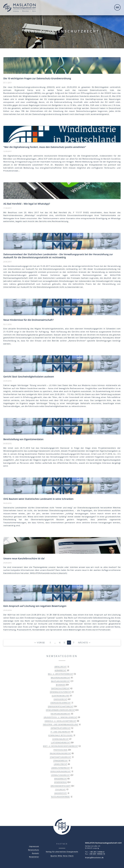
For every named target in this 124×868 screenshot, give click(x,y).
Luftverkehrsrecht (60, 743)
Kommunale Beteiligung (60, 735)
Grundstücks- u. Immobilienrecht (60, 717)
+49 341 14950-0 (97, 852)
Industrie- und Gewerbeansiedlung (60, 724)
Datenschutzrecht (60, 688)
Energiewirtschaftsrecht (61, 706)
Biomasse (61, 685)
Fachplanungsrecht (60, 714)
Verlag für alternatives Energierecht (62, 852)
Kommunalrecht (61, 739)
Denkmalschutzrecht (61, 692)
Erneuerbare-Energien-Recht (60, 710)
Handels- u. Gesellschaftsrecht (60, 721)
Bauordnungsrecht (60, 678)
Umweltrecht (61, 764)
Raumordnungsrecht (60, 753)
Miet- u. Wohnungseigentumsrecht (60, 746)
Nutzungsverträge (60, 797)
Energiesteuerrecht (61, 703)
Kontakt (35, 853)
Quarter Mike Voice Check (62, 856)
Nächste (84, 643)
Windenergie (61, 782)
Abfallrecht (61, 667)
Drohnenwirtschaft (61, 786)
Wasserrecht (61, 779)
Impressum (34, 846)
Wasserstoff (61, 793)
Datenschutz (34, 850)
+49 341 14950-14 (97, 854)
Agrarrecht (60, 670)
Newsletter (34, 857)
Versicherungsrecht (60, 771)
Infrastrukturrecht (61, 728)
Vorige (40, 643)
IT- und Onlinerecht (60, 732)
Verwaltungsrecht (60, 775)
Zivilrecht (60, 789)
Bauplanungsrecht (60, 681)
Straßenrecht (61, 761)
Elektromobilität (61, 696)
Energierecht (60, 699)
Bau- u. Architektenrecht (60, 674)
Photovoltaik (60, 750)
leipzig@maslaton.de (94, 857)
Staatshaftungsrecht (61, 757)
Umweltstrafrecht (61, 768)
